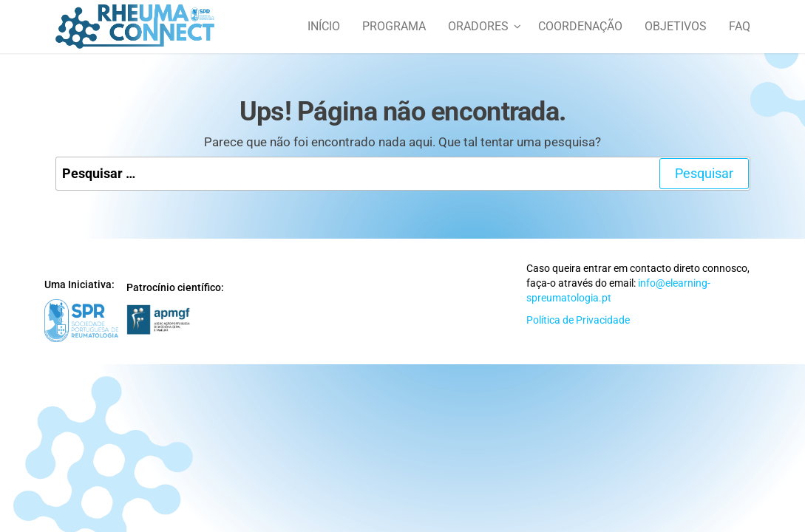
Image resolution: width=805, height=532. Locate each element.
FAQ (740, 26)
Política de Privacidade (578, 320)
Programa (394, 26)
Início (324, 26)
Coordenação (580, 26)
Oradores (478, 26)
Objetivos (676, 26)
